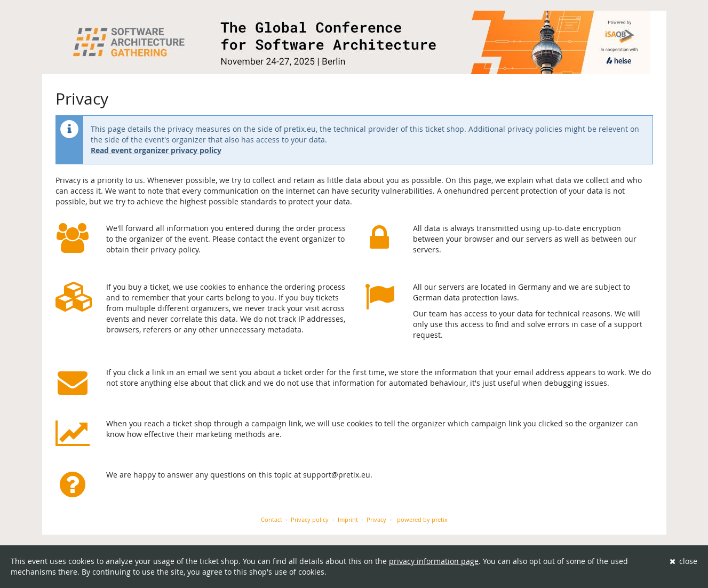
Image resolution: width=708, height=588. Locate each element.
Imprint (348, 519)
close (684, 561)
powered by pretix (422, 519)
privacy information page (434, 561)
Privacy (376, 519)
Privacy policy (310, 519)
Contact (272, 519)
